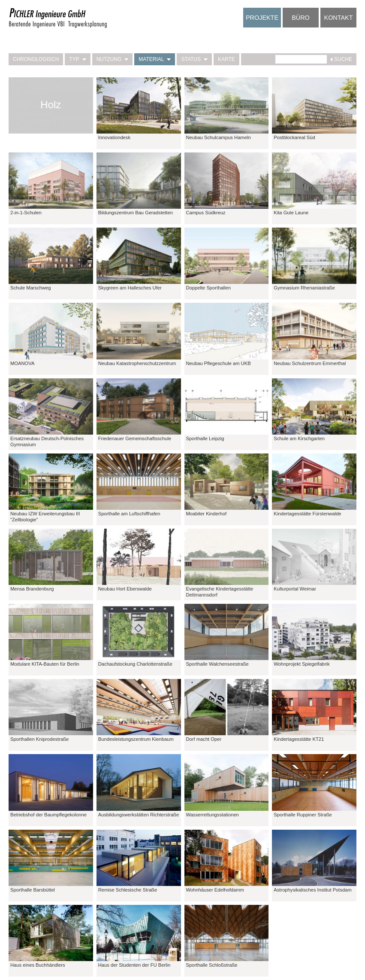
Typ (77, 59)
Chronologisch (36, 59)
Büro (301, 18)
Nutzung (113, 59)
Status (194, 59)
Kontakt (339, 18)
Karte (226, 59)
